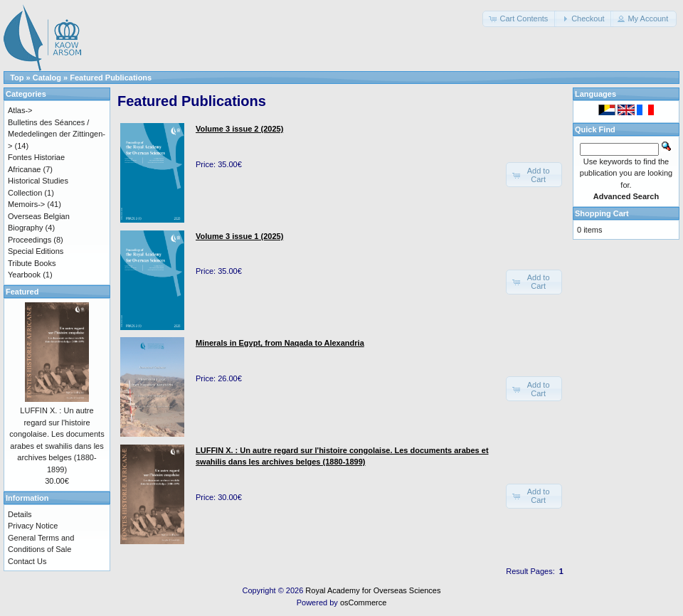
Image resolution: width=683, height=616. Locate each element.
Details (20, 514)
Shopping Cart (602, 213)
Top (17, 78)
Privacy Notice (33, 526)
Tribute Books (32, 263)
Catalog (47, 78)
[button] (519, 19)
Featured (22, 292)
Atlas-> (20, 110)
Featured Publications (111, 78)
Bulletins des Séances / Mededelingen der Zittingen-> (57, 134)
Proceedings (30, 240)
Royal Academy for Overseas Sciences (373, 590)
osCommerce (363, 602)
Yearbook (24, 275)
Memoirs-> (26, 204)
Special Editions (36, 251)
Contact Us (27, 561)
